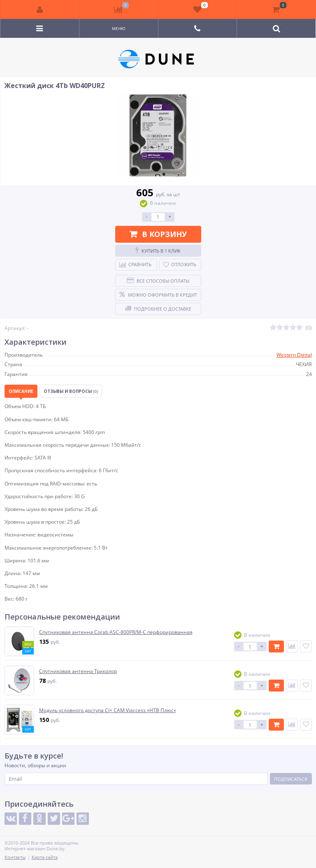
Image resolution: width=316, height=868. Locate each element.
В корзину (158, 234)
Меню (119, 28)
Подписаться (291, 779)
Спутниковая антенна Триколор (78, 671)
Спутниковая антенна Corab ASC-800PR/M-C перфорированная (116, 632)
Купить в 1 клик (158, 251)
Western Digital (294, 355)
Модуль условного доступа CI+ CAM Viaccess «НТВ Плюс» (108, 710)
